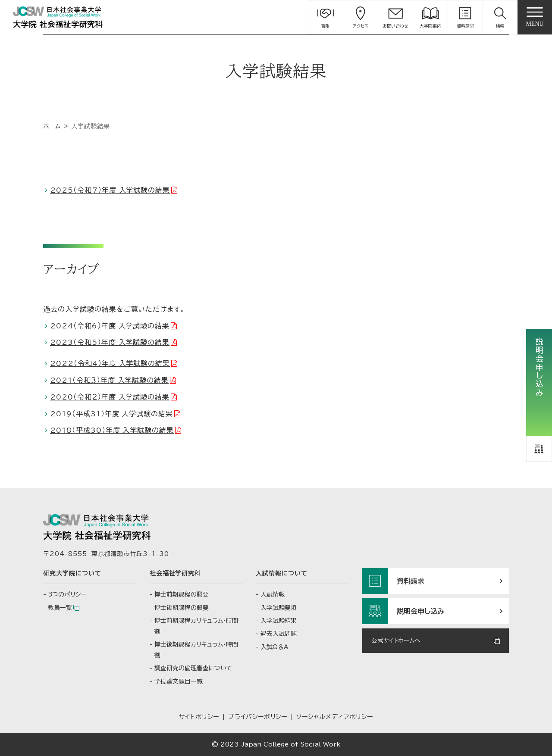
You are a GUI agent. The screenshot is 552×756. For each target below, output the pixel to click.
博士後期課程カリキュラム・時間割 (196, 650)
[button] (500, 17)
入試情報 (273, 594)
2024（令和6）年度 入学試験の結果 (110, 326)
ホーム (52, 126)
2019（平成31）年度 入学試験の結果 (111, 414)
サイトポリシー (199, 717)
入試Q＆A (274, 647)
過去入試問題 (279, 634)
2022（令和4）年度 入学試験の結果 (110, 363)
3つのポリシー (67, 594)
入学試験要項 (279, 608)
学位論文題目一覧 (179, 681)
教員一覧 (60, 608)
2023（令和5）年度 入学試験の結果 (110, 342)
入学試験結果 (279, 621)
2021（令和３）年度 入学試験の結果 (109, 380)
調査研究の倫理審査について (193, 668)
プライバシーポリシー (258, 717)
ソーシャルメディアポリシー (334, 717)
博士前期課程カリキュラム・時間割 (196, 626)
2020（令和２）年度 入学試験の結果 (110, 397)
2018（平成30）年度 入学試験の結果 (112, 430)
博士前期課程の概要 (182, 594)
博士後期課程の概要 (182, 608)
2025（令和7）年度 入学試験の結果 (110, 190)
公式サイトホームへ (396, 640)
